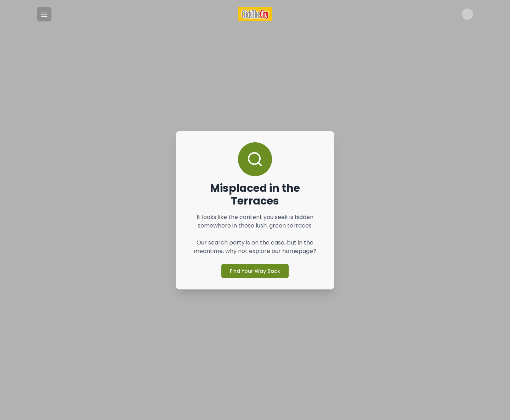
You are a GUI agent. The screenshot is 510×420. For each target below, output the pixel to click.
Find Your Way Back (255, 264)
